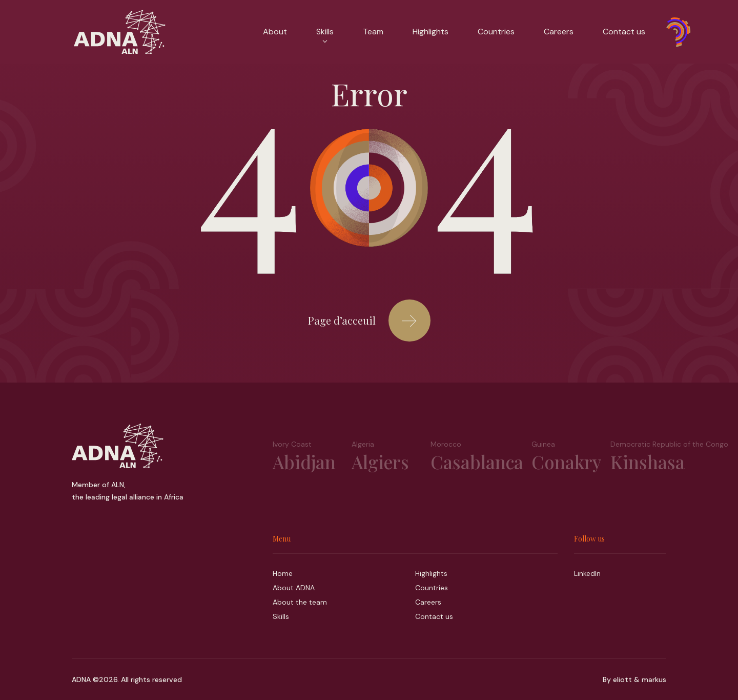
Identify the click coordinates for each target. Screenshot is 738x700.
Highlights (430, 32)
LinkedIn (587, 573)
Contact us (624, 32)
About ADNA (294, 588)
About (275, 32)
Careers (559, 32)
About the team (300, 602)
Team (373, 32)
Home (283, 573)
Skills (325, 34)
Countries (496, 32)
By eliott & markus (634, 679)
